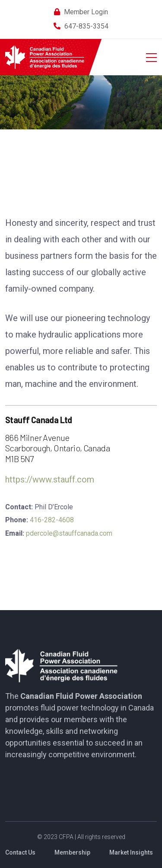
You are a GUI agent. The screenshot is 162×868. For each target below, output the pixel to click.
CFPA (66, 837)
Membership (72, 852)
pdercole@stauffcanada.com (69, 533)
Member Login (86, 12)
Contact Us (20, 852)
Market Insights (131, 852)
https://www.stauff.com (50, 479)
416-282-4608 (52, 520)
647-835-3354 (86, 26)
